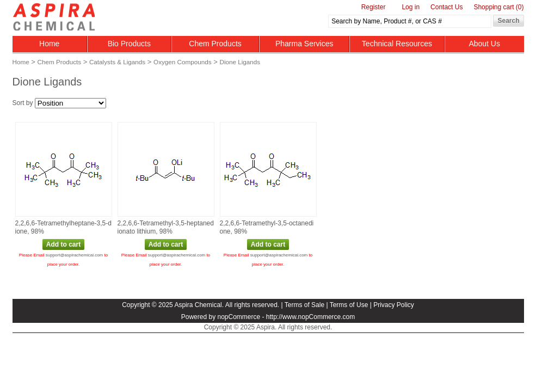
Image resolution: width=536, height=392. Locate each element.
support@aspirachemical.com (75, 255)
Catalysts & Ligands (117, 62)
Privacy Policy (394, 305)
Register (374, 7)
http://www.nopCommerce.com (310, 317)
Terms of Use (349, 305)
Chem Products (215, 44)
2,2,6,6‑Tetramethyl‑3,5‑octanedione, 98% (267, 228)
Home (49, 44)
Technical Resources (397, 44)
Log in (411, 7)
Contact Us (446, 7)
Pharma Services (304, 44)
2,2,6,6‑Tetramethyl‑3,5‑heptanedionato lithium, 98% (166, 228)
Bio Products (129, 44)
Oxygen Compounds (183, 62)
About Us (484, 44)
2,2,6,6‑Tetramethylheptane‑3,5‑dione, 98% (63, 228)
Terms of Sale (304, 305)
